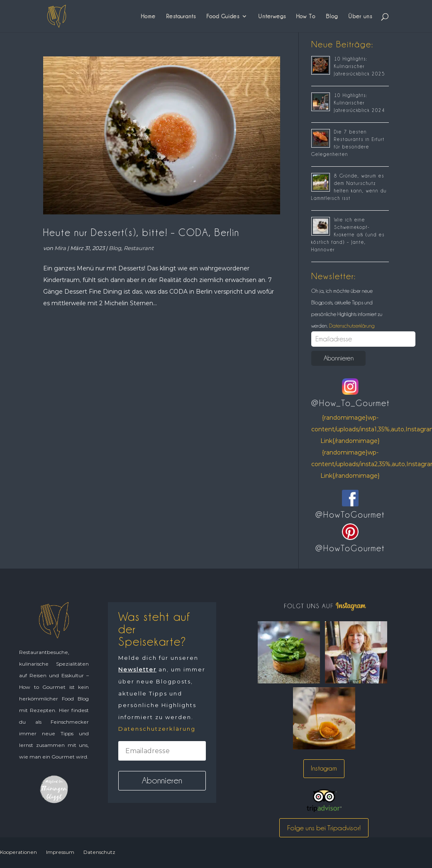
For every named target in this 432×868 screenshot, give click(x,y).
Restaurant (139, 248)
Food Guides (223, 16)
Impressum (60, 852)
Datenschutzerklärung (351, 326)
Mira (60, 248)
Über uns (360, 16)
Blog (332, 16)
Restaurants (181, 16)
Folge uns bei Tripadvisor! (324, 828)
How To (306, 16)
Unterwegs (272, 16)
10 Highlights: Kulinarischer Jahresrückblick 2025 (360, 66)
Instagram (324, 768)
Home (148, 16)
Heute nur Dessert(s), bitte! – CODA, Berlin (141, 232)
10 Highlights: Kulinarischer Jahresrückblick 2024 (360, 103)
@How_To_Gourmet (350, 403)
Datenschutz (99, 852)
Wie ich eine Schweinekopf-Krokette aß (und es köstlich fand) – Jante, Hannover (348, 235)
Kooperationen (18, 852)
